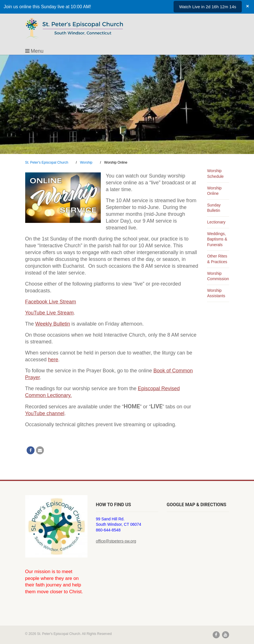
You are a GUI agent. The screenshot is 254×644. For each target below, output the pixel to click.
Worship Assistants (216, 293)
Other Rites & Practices (217, 259)
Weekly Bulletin (53, 324)
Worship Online (214, 191)
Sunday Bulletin (214, 208)
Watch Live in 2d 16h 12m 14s (208, 7)
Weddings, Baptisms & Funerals (217, 239)
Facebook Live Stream (51, 302)
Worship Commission (218, 276)
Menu (34, 51)
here (53, 360)
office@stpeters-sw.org (116, 541)
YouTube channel (45, 413)
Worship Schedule (215, 174)
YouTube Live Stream (50, 313)
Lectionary (216, 222)
